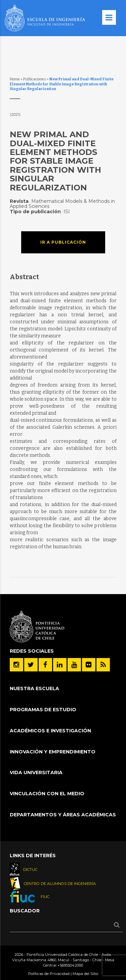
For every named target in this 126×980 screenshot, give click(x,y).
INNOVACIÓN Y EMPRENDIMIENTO (53, 752)
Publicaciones (35, 79)
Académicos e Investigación (50, 731)
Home (15, 79)
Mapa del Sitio (85, 974)
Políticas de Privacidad (49, 974)
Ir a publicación (63, 242)
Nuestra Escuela (34, 688)
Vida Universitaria (36, 772)
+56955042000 (70, 965)
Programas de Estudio (43, 710)
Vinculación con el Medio (47, 794)
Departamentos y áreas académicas (63, 815)
